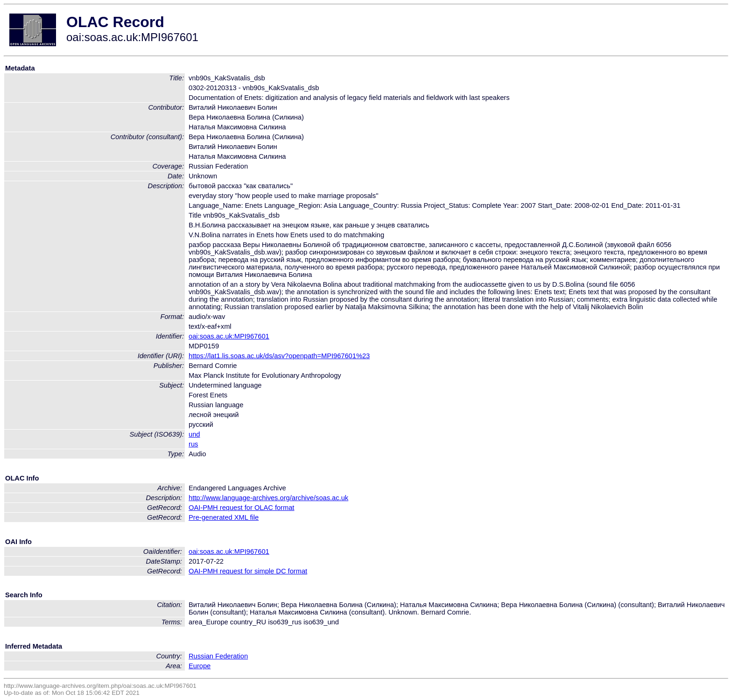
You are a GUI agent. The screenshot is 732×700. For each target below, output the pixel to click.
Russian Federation (218, 656)
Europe (200, 666)
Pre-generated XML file (224, 517)
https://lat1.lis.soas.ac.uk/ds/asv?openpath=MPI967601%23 (279, 356)
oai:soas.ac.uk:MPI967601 (229, 336)
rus (193, 444)
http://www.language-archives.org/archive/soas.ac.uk (268, 498)
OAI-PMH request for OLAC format (241, 508)
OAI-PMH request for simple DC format (248, 571)
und (194, 434)
